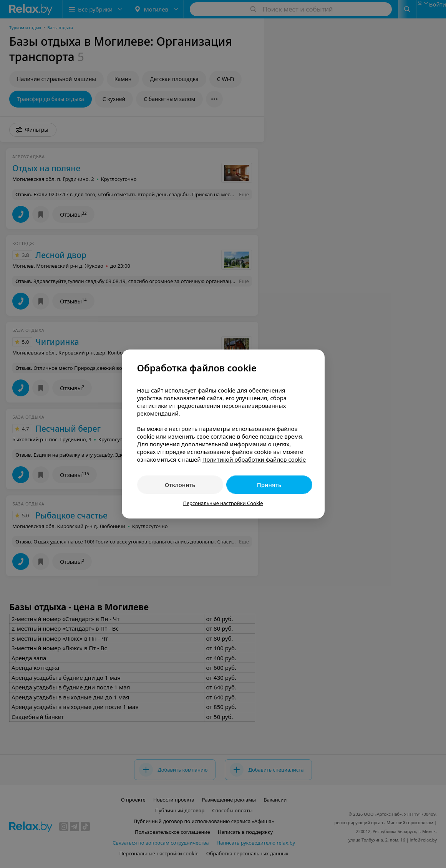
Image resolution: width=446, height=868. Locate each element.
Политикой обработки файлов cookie (254, 459)
